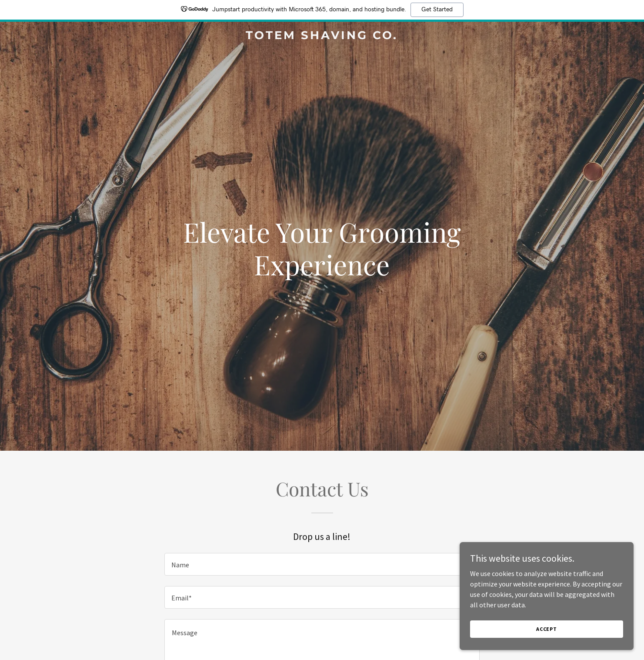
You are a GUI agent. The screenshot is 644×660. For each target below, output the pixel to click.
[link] (322, 37)
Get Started (437, 10)
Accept (547, 629)
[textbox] (322, 564)
